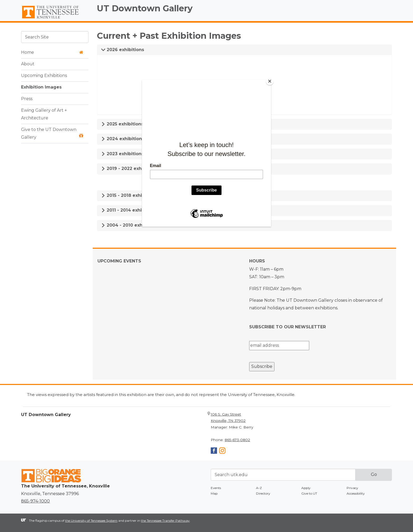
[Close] (270, 81)
